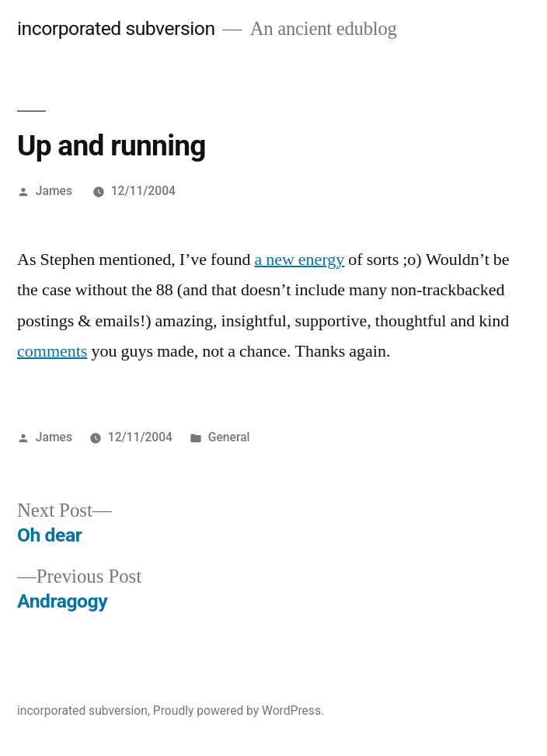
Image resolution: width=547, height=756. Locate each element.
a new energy (299, 260)
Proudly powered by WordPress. (239, 711)
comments (52, 351)
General (229, 437)
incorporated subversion (116, 28)
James (54, 191)
